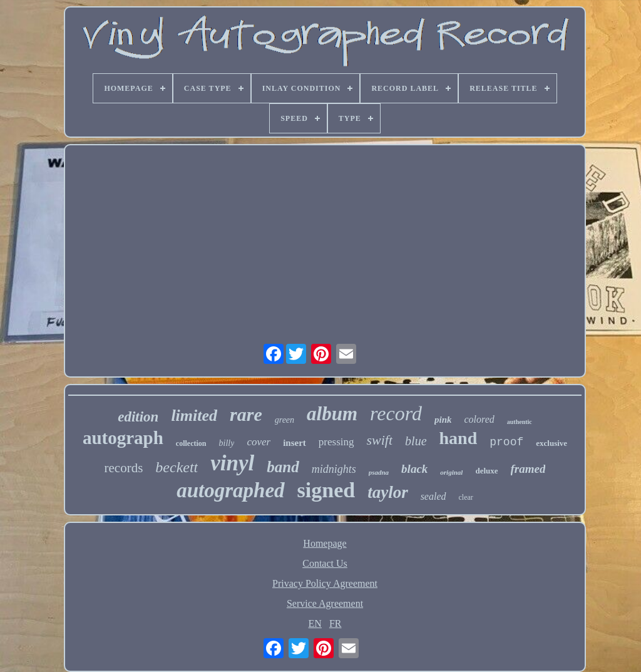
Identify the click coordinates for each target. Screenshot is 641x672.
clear (466, 497)
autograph (123, 438)
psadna (379, 472)
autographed (230, 490)
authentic (520, 422)
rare (246, 414)
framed (528, 469)
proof (506, 442)
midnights (334, 469)
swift (380, 440)
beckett (177, 467)
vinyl (232, 463)
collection (191, 443)
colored (479, 419)
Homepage (325, 543)
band (283, 467)
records (124, 468)
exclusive (551, 443)
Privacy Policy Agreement (325, 583)
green (285, 420)
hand (459, 438)
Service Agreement (325, 603)
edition (138, 417)
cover (259, 442)
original (451, 472)
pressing (336, 442)
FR (336, 623)
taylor (388, 492)
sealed (433, 496)
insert (295, 443)
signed (326, 490)
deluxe (486, 471)
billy (227, 443)
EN (315, 623)
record (396, 413)
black (414, 469)
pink (443, 420)
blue (416, 441)
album (332, 414)
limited (194, 416)
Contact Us (325, 563)
